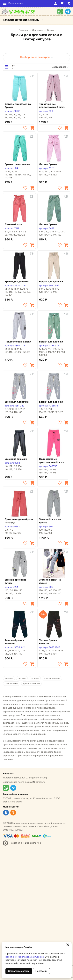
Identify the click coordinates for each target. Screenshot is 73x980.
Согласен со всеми (19, 971)
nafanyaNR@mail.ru (35, 782)
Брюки (51, 30)
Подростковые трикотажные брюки (52, 461)
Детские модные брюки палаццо (19, 521)
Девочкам (38, 30)
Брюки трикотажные (17, 164)
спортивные (12, 683)
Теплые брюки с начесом (15, 642)
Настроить (41, 971)
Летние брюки (48, 164)
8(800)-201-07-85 (23, 778)
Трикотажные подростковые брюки (52, 106)
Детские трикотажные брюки (18, 106)
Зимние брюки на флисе (50, 521)
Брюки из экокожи (16, 459)
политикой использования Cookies (25, 957)
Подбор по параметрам (36, 57)
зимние (9, 678)
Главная (23, 30)
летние (22, 678)
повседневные (52, 678)
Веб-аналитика (33, 843)
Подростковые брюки (18, 342)
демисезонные (31, 683)
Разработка (16, 843)
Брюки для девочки (17, 282)
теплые (35, 678)
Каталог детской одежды (21, 20)
